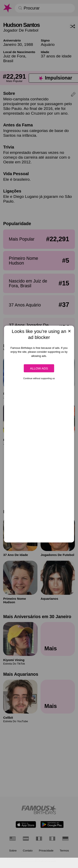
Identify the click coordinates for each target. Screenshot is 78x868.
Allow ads (39, 368)
